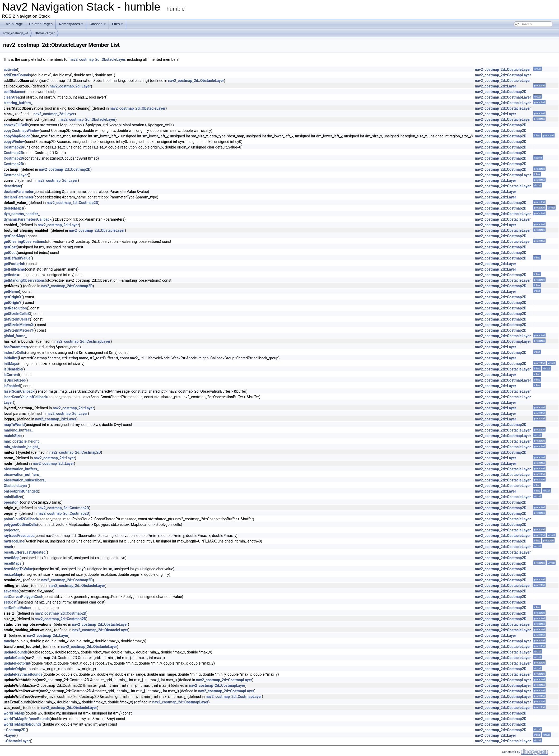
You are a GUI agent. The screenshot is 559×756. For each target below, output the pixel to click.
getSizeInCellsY (17, 319)
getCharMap (14, 236)
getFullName (14, 269)
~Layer (10, 735)
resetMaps (13, 563)
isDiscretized (15, 380)
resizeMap (12, 574)
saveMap (11, 591)
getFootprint (14, 264)
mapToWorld (14, 425)
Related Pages (41, 24)
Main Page (14, 24)
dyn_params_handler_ (22, 214)
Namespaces (71, 24)
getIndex (11, 275)
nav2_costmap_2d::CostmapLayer (503, 75)
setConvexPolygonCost (23, 597)
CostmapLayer (16, 175)
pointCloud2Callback (21, 519)
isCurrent (11, 375)
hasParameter (15, 347)
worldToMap (14, 713)
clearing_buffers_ (18, 103)
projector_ (12, 530)
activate (10, 69)
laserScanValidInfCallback (25, 397)
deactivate (12, 186)
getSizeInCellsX (17, 314)
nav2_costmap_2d (15, 33)
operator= (12, 502)
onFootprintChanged (21, 491)
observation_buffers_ (21, 469)
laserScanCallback (19, 391)
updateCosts (14, 658)
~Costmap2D (15, 730)
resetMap (12, 558)
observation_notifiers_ (22, 475)
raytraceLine (14, 541)
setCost (10, 602)
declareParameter (18, 192)
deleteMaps (13, 208)
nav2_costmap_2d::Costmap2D (501, 92)
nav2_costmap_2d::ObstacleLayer (97, 59)
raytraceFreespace (19, 536)
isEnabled (12, 386)
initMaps (11, 364)
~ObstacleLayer (17, 741)
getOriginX (13, 297)
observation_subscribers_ (25, 480)
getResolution (15, 308)
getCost (10, 247)
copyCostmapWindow (22, 131)
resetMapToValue (18, 569)
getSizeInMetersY (18, 330)
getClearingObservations (24, 242)
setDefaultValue (17, 608)
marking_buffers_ (18, 430)
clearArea (12, 97)
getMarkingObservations (24, 280)
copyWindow (14, 142)
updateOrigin (14, 669)
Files (118, 24)
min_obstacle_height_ (22, 447)
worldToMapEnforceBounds (27, 719)
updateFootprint (17, 663)
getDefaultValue (17, 258)
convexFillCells (16, 125)
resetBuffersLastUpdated (25, 552)
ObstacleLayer (45, 33)
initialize (11, 358)
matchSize (12, 436)
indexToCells (14, 353)
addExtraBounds (17, 75)
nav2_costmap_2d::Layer (70, 86)
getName (11, 291)
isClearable (13, 369)
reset (8, 547)
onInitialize (13, 497)
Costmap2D (13, 147)
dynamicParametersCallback (28, 219)
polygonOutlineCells (20, 525)
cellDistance (14, 92)
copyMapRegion (17, 136)
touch (8, 641)
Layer (8, 402)
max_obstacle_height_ (22, 441)
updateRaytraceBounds (23, 674)
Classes (98, 24)
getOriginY (13, 303)
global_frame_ (15, 336)
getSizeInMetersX (18, 325)
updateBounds (16, 652)
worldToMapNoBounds (23, 724)
